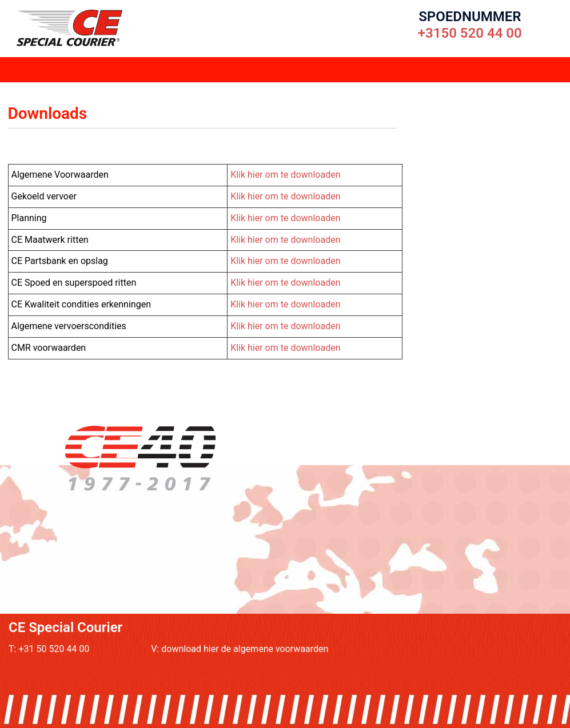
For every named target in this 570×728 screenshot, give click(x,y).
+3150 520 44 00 (470, 33)
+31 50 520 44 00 (54, 649)
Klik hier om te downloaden (285, 175)
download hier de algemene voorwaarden (245, 649)
